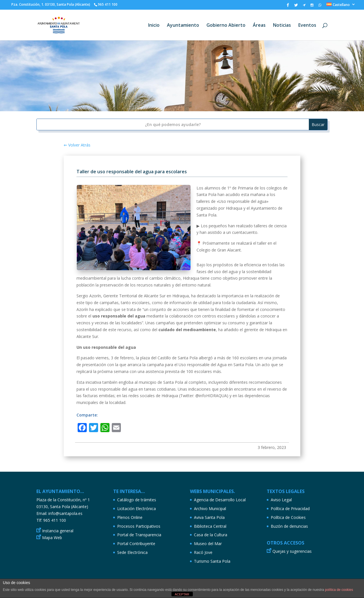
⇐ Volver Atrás (77, 145)
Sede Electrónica (132, 552)
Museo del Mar (208, 544)
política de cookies (339, 590)
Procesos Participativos (139, 526)
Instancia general (58, 531)
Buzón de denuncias (289, 526)
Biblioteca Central (210, 526)
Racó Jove (203, 552)
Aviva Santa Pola (209, 517)
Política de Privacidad (290, 509)
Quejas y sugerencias (292, 551)
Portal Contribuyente (136, 544)
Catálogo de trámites (137, 500)
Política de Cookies (288, 517)
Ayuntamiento (183, 26)
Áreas (259, 26)
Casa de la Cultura (211, 535)
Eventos (307, 26)
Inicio (154, 26)
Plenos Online (130, 517)
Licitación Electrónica (136, 509)
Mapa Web (52, 538)
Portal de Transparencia (139, 535)
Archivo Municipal (210, 509)
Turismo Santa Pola (212, 561)
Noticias (282, 26)
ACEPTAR (182, 594)
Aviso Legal (281, 500)
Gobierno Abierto (226, 26)
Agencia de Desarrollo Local (220, 500)
